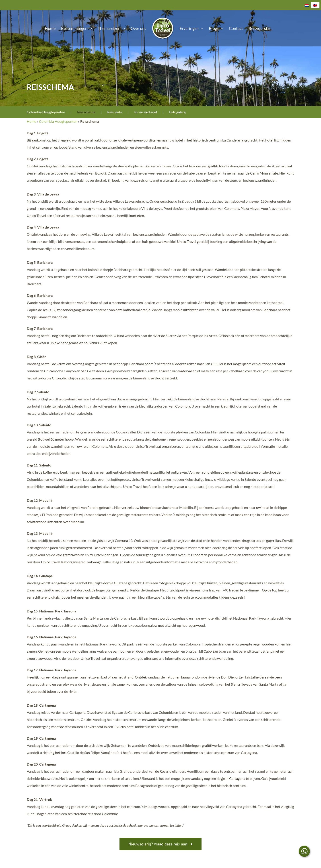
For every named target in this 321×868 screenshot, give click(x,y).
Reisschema (86, 112)
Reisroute (115, 112)
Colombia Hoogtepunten (46, 112)
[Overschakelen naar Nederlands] (307, 5)
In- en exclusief (146, 112)
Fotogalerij (177, 112)
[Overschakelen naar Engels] (315, 5)
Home (31, 121)
